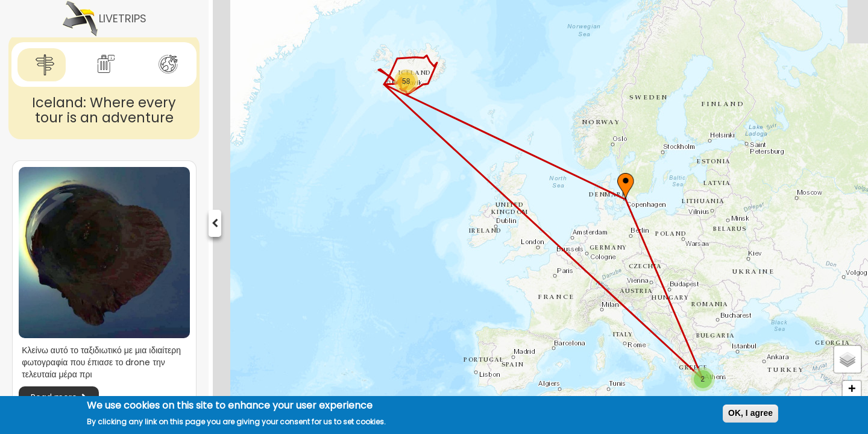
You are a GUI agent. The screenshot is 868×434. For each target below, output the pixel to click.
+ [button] (852, 390)
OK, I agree (750, 413)
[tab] (41, 65)
